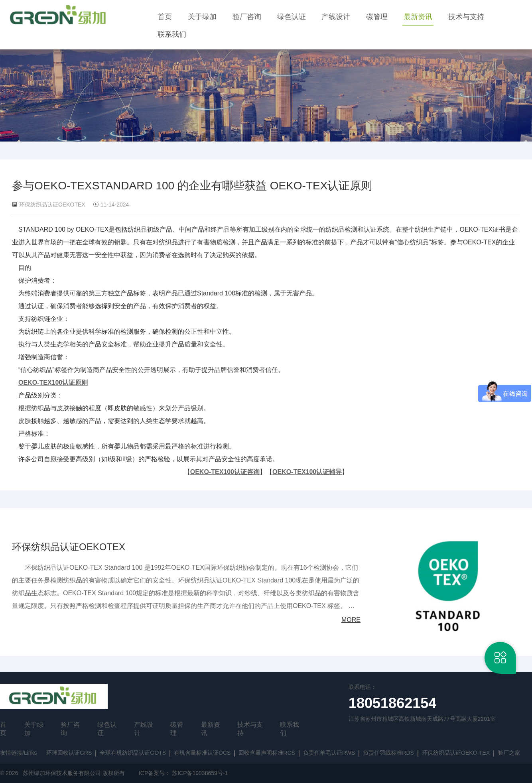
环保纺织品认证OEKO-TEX (456, 753)
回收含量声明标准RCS (267, 753)
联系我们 (172, 34)
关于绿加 (202, 17)
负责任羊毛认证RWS (329, 753)
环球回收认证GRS (69, 753)
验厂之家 (509, 753)
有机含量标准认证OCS (202, 753)
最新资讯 (418, 17)
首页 (165, 17)
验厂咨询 (247, 17)
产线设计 (336, 17)
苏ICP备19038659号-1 (200, 773)
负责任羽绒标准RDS (388, 753)
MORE (351, 620)
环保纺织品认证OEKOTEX (69, 547)
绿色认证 (292, 17)
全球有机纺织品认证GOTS (133, 753)
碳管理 (377, 17)
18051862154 (392, 703)
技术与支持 (466, 17)
